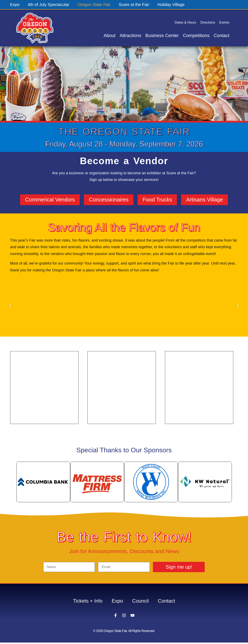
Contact (221, 36)
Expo (15, 5)
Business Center (162, 36)
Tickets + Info (86, 602)
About (110, 36)
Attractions (131, 36)
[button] (10, 306)
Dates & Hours (185, 22)
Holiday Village (172, 5)
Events (224, 22)
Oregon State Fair (94, 5)
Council (141, 602)
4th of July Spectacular (49, 5)
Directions (208, 22)
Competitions (196, 36)
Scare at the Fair (134, 5)
